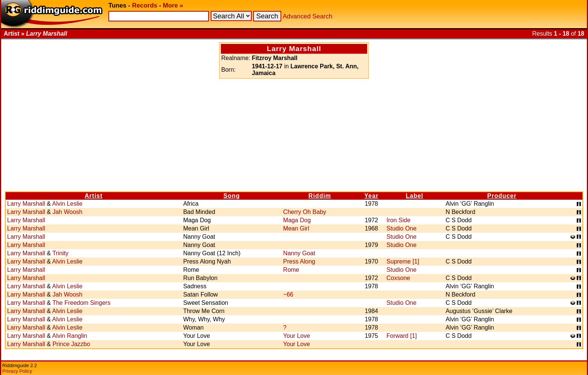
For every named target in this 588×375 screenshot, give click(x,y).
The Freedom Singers (82, 303)
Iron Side (399, 220)
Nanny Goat (299, 253)
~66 (288, 294)
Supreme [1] (403, 261)
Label (415, 196)
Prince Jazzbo (71, 344)
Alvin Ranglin (70, 336)
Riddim (320, 196)
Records (145, 5)
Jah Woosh (67, 212)
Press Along (299, 261)
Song (232, 196)
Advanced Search (307, 16)
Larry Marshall (26, 204)
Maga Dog (297, 220)
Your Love (296, 336)
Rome (291, 270)
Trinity (61, 253)
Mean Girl (296, 228)
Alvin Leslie (67, 204)
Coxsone (398, 278)
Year (372, 196)
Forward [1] (402, 336)
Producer (502, 196)
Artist (94, 196)
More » (173, 5)
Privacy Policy (17, 371)
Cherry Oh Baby (305, 212)
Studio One (402, 228)
